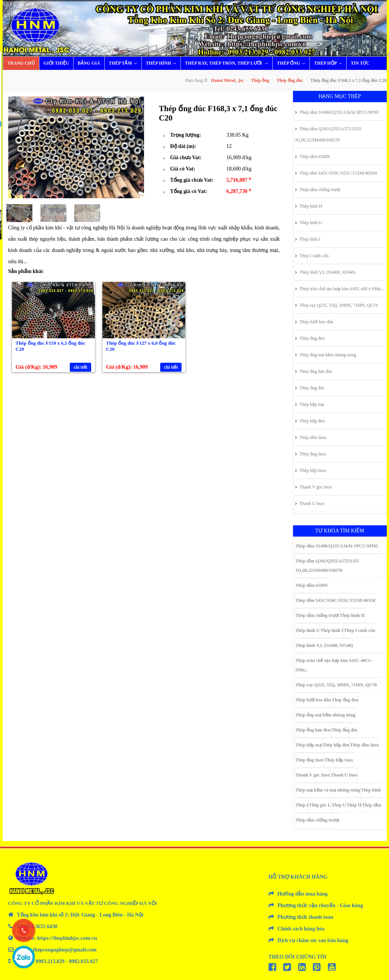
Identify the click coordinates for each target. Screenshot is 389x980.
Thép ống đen (310, 338)
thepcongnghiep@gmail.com (65, 950)
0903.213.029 (50, 961)
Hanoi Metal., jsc (227, 80)
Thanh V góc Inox (314, 487)
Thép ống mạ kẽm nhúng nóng (326, 355)
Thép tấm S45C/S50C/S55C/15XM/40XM (336, 173)
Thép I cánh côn (312, 256)
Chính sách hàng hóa (301, 929)
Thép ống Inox (311, 454)
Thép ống (293, 63)
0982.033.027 (83, 961)
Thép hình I (308, 239)
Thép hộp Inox (311, 470)
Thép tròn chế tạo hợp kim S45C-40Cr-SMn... (340, 289)
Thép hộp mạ (310, 404)
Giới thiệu (56, 63)
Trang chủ (21, 63)
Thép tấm (125, 63)
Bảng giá (89, 63)
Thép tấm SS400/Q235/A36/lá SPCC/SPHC (337, 112)
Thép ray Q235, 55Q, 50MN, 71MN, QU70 (337, 305)
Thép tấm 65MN (313, 157)
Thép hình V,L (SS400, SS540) (325, 272)
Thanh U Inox (310, 504)
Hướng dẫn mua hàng (303, 894)
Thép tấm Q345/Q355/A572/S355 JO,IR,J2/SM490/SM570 (328, 134)
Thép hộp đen (310, 421)
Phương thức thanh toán (306, 917)
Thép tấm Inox (311, 437)
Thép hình (163, 63)
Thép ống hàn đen (314, 371)
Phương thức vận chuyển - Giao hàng (320, 905)
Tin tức (360, 63)
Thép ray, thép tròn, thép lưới (228, 63)
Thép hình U (309, 223)
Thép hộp (330, 63)
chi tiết (80, 367)
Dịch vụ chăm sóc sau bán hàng (313, 940)
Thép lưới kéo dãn (314, 322)
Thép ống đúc (290, 80)
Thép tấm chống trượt (318, 190)
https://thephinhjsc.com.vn (67, 938)
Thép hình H (309, 206)
